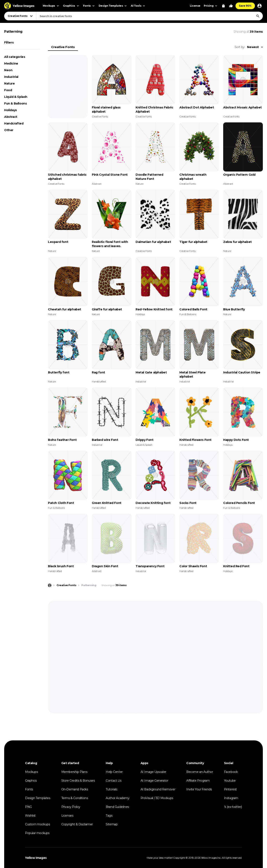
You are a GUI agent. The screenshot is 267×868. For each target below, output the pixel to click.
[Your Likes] (231, 6)
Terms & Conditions (75, 798)
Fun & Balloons (15, 103)
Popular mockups (37, 833)
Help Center (114, 772)
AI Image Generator (154, 781)
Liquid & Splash (16, 97)
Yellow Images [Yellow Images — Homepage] (36, 858)
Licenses (67, 816)
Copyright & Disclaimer (77, 824)
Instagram (231, 798)
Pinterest (230, 789)
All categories (15, 57)
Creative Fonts (63, 47)
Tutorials (111, 789)
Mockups (31, 772)
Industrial (11, 77)
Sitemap (112, 824)
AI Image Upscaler (153, 772)
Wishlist (30, 816)
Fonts (29, 789)
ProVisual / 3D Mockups (157, 798)
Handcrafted (14, 123)
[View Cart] (223, 6)
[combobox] (149, 16)
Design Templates (38, 798)
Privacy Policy (71, 807)
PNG (28, 807)
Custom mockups (37, 824)
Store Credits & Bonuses (78, 781)
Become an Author (200, 772)
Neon (8, 70)
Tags (109, 816)
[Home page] (50, 585)
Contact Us (113, 781)
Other (9, 130)
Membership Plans (74, 772)
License (195, 6)
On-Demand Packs (75, 789)
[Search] (258, 16)
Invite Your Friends (199, 789)
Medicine (11, 63)
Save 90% (245, 6)
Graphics (31, 781)
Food (8, 90)
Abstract (11, 117)
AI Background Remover (158, 789)
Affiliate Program (198, 781)
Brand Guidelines (117, 807)
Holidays (11, 110)
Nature (9, 83)
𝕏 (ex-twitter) (233, 807)
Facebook (231, 772)
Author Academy (118, 798)
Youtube (230, 781)
